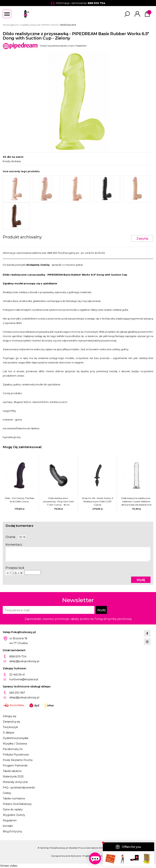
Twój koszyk (10, 727)
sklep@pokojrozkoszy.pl (24, 661)
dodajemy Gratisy (38, 265)
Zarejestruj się (11, 722)
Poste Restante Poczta (18, 760)
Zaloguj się (9, 716)
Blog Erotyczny (12, 831)
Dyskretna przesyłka (15, 738)
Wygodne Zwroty (14, 815)
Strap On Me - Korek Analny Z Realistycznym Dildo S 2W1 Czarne (97, 501)
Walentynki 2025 (13, 777)
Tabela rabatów (12, 771)
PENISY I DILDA (50, 25)
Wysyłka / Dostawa (15, 744)
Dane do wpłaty (13, 809)
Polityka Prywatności (16, 755)
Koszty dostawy (12, 161)
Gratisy (7, 793)
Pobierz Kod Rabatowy (17, 804)
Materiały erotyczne (15, 782)
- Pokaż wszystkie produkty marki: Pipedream (45, 46)
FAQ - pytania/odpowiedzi (19, 787)
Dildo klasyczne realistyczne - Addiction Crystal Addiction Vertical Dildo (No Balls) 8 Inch (136, 501)
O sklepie (9, 733)
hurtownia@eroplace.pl (24, 679)
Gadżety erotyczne (30, 25)
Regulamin (10, 820)
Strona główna (11, 25)
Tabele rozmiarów (14, 798)
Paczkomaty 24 (13, 749)
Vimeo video (9, 866)
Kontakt (8, 826)
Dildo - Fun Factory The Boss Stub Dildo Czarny (20, 500)
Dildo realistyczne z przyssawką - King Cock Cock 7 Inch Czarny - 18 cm (58, 501)
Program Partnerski (15, 766)
